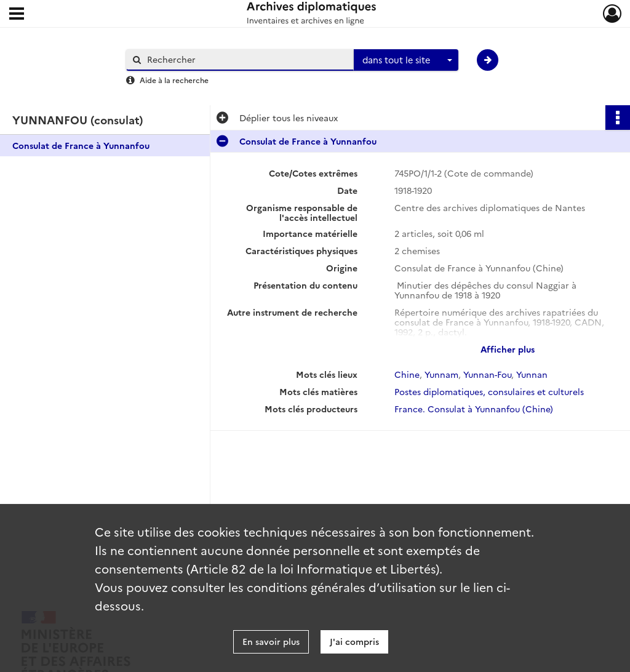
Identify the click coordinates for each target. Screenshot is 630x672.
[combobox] (406, 60)
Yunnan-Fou (487, 374)
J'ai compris (354, 641)
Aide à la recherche (174, 80)
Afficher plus (508, 349)
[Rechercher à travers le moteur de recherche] (246, 59)
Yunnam (441, 374)
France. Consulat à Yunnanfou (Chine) (474, 409)
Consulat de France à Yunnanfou (81, 145)
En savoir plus (271, 641)
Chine (407, 374)
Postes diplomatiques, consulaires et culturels (489, 391)
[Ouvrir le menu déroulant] (17, 15)
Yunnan (532, 374)
